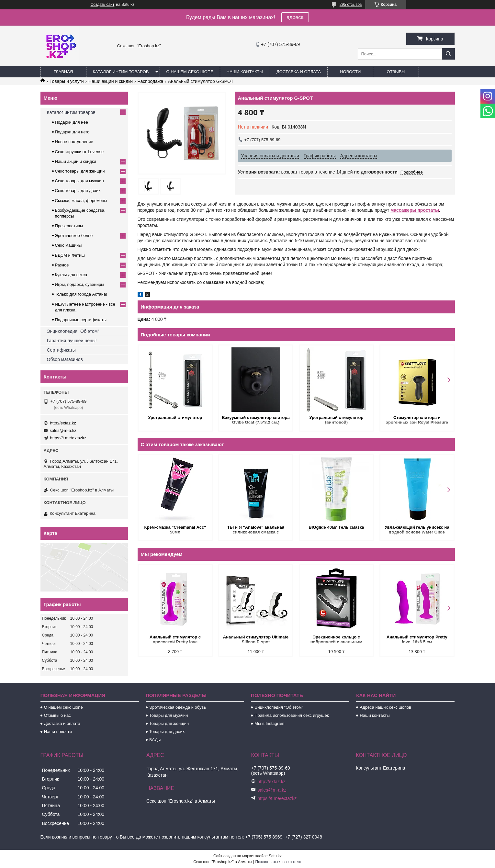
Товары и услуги (67, 81)
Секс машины (68, 245)
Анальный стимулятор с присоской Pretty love (175, 639)
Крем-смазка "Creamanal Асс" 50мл (175, 530)
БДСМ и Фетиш (70, 255)
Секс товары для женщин (80, 171)
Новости (350, 72)
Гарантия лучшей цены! (72, 341)
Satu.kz (275, 856)
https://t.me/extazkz (68, 438)
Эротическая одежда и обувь (178, 707)
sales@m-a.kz (63, 430)
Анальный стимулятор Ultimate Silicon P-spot (256, 639)
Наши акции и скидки (111, 81)
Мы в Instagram (269, 723)
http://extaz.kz (63, 423)
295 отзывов (351, 5)
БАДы (155, 740)
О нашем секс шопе (190, 72)
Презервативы (69, 226)
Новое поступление (74, 142)
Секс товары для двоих (78, 191)
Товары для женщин (169, 723)
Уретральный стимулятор (175, 417)
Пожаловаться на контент (278, 862)
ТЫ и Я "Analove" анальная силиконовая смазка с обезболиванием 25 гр (256, 530)
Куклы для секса (71, 275)
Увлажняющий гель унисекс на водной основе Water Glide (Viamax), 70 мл (417, 530)
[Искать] (448, 54)
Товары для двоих (167, 732)
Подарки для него (72, 132)
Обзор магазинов (65, 359)
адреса (295, 17)
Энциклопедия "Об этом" (73, 331)
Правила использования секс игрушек (292, 715)
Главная (63, 72)
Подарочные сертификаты (81, 320)
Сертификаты (61, 350)
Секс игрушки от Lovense (79, 152)
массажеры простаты (415, 210)
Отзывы (396, 72)
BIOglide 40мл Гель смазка (336, 527)
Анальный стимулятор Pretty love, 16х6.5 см (417, 639)
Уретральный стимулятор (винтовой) (336, 420)
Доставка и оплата (299, 72)
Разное (62, 265)
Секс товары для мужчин (79, 181)
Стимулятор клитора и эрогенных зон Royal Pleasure (417, 420)
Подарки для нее (72, 122)
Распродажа (151, 81)
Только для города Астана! (81, 294)
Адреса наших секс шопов (385, 707)
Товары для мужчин (169, 715)
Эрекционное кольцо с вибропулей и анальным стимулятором (336, 640)
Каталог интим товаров (121, 72)
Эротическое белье (74, 236)
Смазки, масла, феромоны (81, 201)
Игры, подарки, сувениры (80, 284)
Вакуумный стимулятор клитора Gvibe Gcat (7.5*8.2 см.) (256, 420)
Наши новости (58, 732)
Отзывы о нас (57, 715)
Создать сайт (103, 5)
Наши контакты (245, 72)
